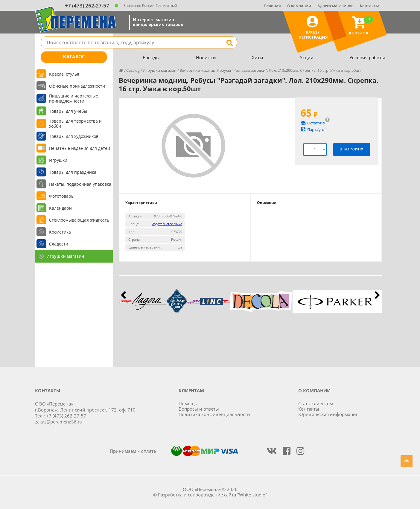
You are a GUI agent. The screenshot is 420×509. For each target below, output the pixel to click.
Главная (273, 6)
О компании (299, 6)
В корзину (351, 149)
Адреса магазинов (335, 6)
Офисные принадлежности (77, 86)
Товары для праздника (73, 172)
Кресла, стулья (64, 74)
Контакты (369, 6)
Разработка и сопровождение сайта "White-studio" (213, 495)
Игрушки (58, 160)
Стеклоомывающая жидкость (79, 220)
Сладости (59, 244)
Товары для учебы (68, 111)
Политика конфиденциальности (214, 414)
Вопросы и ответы (199, 409)
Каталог (74, 57)
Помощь (188, 403)
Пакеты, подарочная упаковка (80, 184)
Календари (60, 208)
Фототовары (62, 196)
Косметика (60, 232)
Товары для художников (74, 136)
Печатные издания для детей (80, 148)
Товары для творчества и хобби (75, 124)
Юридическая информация (328, 414)
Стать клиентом (316, 403)
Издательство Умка (167, 224)
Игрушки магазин (65, 256)
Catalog (133, 70)
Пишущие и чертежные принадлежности (74, 98)
